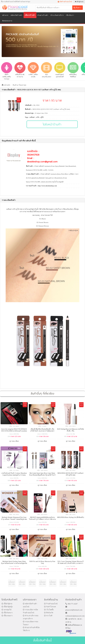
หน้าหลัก (6, 85)
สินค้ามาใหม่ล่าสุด (19, 85)
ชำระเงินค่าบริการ (57, 15)
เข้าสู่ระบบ (79, 2)
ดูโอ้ (42, 117)
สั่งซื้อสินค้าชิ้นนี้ (42, 640)
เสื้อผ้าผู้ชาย (7, 604)
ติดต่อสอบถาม (7, 21)
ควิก (38, 117)
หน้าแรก (5, 15)
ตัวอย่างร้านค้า (43, 15)
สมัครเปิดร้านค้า (16, 15)
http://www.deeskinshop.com (47, 186)
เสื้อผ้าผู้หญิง (7, 607)
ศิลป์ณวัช (49, 613)
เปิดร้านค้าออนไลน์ (65, 2)
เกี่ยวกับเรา (70, 15)
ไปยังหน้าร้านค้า (52, 124)
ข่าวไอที (48, 616)
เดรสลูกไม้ (7, 610)
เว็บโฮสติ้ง (49, 610)
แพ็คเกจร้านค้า (30, 15)
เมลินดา (32, 117)
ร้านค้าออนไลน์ (51, 604)
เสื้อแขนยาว (7, 616)
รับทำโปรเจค (50, 607)
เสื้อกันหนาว (7, 613)
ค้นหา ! (77, 8)
